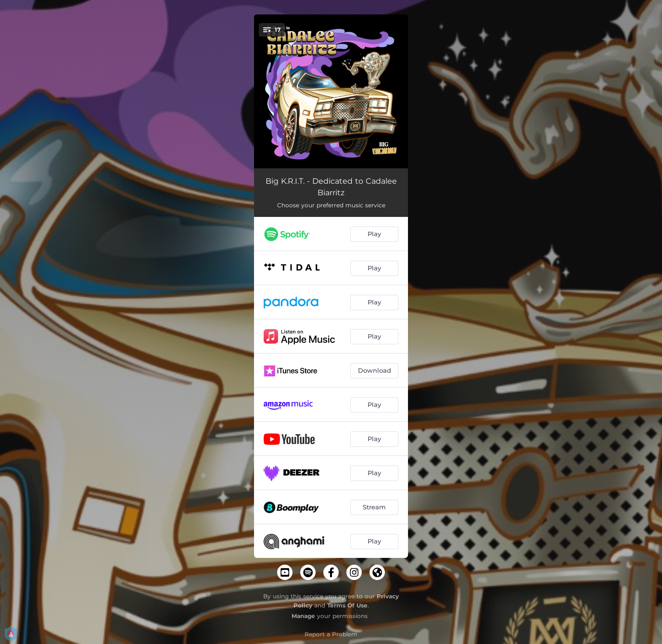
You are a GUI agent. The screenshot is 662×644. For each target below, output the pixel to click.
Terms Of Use (347, 605)
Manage (303, 616)
